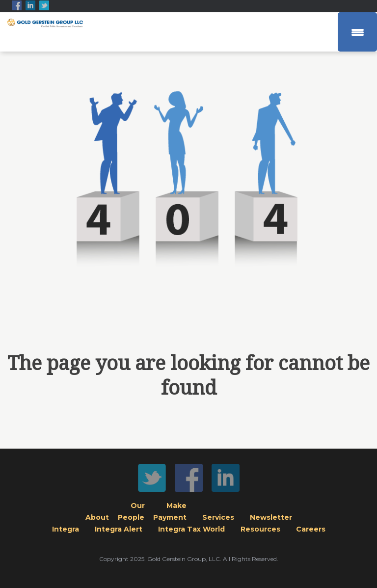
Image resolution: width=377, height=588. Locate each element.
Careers (311, 529)
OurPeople (132, 511)
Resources (260, 529)
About (97, 517)
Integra (66, 529)
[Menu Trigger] (357, 32)
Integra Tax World (191, 529)
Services (218, 517)
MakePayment (170, 511)
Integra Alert (119, 529)
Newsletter (271, 517)
